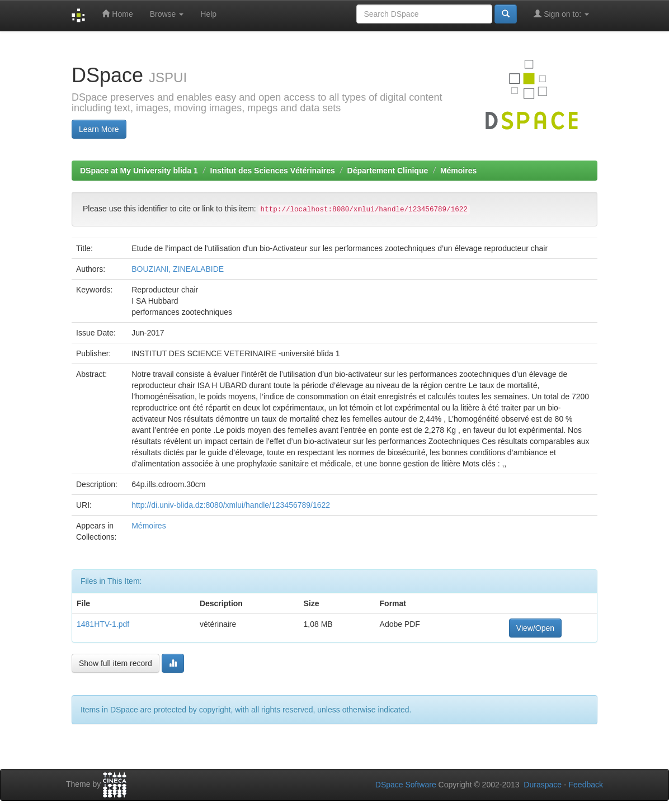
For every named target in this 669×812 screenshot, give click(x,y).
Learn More (99, 129)
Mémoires (458, 171)
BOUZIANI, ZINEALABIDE (178, 269)
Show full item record (116, 663)
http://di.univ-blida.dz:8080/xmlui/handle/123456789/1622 (231, 505)
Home (117, 14)
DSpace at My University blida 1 (139, 171)
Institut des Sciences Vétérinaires (273, 171)
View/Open (535, 628)
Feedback (586, 785)
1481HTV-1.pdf (103, 624)
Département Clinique (388, 171)
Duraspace (543, 785)
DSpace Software (406, 785)
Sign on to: (561, 14)
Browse (167, 14)
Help (208, 14)
